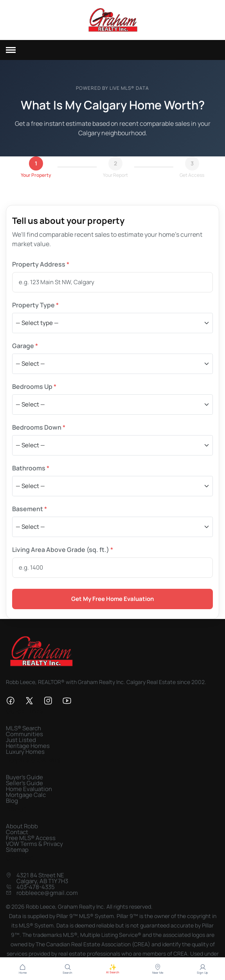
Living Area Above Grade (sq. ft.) (63, 550)
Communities (24, 734)
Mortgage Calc (26, 795)
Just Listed (21, 740)
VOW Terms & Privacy (34, 844)
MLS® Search (23, 728)
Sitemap (17, 850)
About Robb (22, 826)
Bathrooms (31, 468)
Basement (30, 509)
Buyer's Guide (24, 777)
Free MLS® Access (31, 838)
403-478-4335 (36, 887)
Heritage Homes (28, 746)
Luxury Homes (25, 752)
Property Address (41, 264)
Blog (12, 801)
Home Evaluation (29, 789)
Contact (17, 832)
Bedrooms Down (39, 427)
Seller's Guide (24, 783)
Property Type (35, 305)
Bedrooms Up (34, 387)
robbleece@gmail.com (47, 893)
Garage (25, 346)
